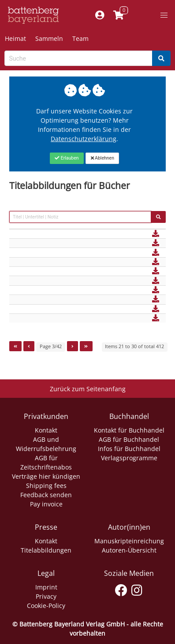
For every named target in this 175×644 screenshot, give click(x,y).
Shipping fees (46, 486)
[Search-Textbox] (78, 58)
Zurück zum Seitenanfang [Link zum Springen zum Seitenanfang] (88, 389)
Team (80, 38)
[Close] (67, 158)
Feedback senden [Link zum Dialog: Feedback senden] (46, 495)
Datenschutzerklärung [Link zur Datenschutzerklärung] (84, 139)
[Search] (161, 58)
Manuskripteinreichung (129, 541)
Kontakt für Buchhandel (129, 430)
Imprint (46, 587)
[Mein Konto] (100, 15)
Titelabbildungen (46, 550)
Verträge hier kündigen (46, 476)
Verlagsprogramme (129, 458)
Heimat (15, 38)
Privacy (46, 596)
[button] (164, 15)
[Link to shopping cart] (119, 15)
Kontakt (46, 430)
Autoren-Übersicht (129, 550)
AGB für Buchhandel (129, 439)
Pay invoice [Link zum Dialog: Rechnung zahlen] (46, 504)
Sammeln (49, 38)
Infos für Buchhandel (129, 449)
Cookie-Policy (46, 606)
